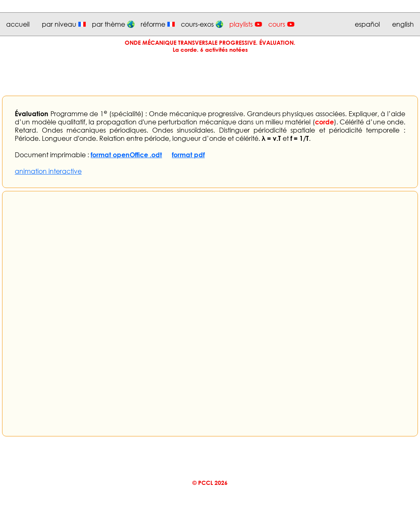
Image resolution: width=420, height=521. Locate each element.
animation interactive (48, 171)
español (367, 24)
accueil (18, 24)
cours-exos (197, 24)
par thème (108, 24)
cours (277, 24)
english (403, 24)
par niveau (59, 24)
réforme (153, 24)
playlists (241, 24)
